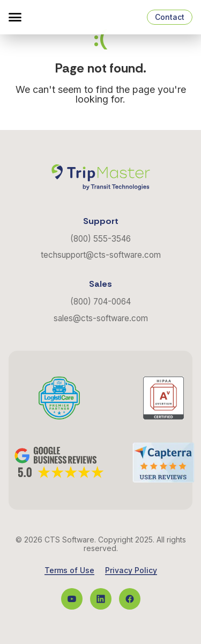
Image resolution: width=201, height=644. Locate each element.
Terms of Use (69, 570)
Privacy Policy (131, 570)
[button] (15, 17)
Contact (170, 17)
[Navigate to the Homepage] (64, 17)
